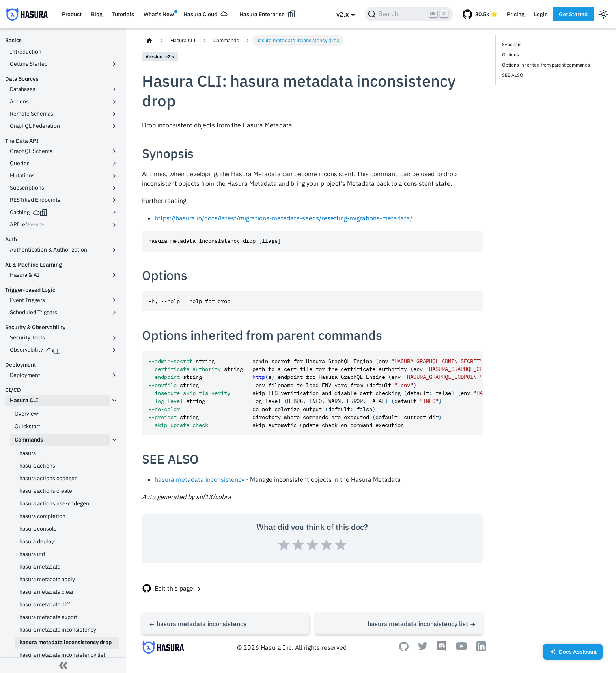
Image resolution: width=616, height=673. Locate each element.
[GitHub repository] (480, 14)
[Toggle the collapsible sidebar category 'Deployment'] (114, 375)
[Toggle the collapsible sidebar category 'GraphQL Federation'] (114, 126)
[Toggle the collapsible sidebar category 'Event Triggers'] (114, 300)
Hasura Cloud (200, 14)
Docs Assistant (573, 654)
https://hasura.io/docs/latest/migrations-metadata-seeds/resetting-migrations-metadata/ (284, 218)
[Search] (409, 14)
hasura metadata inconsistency (200, 479)
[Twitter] (423, 648)
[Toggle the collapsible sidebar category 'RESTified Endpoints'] (114, 200)
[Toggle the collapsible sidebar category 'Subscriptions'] (114, 188)
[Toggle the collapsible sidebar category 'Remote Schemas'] (114, 114)
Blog (97, 14)
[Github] (404, 649)
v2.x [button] (343, 14)
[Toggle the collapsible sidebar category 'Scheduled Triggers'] (114, 313)
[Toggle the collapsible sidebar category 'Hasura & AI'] (114, 275)
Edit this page (174, 588)
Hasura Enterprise (262, 14)
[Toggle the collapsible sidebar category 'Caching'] (114, 213)
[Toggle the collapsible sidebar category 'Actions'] (114, 102)
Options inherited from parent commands (546, 65)
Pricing (516, 14)
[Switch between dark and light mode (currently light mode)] (603, 14)
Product (72, 14)
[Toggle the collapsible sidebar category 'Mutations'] (114, 176)
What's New (159, 14)
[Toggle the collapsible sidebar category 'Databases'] (114, 89)
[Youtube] (461, 648)
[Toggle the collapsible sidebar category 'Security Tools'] (114, 338)
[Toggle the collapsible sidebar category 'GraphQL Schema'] (114, 151)
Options (511, 55)
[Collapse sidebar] (63, 665)
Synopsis (512, 44)
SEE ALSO (513, 75)
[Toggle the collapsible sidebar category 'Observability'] (114, 350)
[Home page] (149, 40)
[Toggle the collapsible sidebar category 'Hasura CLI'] (114, 401)
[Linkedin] (481, 649)
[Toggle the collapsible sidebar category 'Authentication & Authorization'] (114, 250)
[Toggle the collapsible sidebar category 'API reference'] (114, 225)
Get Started (573, 14)
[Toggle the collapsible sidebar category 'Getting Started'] (114, 64)
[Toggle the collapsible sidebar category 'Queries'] (114, 164)
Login (541, 14)
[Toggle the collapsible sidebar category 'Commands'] (114, 440)
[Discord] (442, 649)
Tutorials (123, 14)
